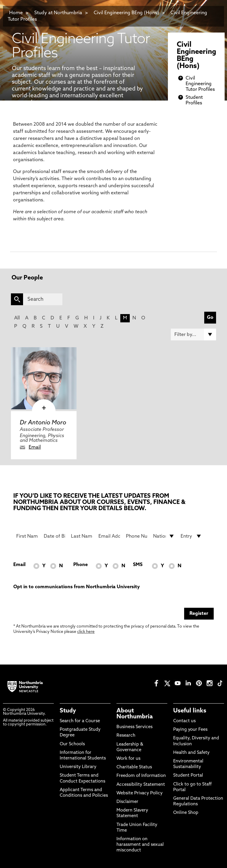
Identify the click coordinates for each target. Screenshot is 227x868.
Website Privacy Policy (140, 793)
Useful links (190, 711)
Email (35, 447)
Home (16, 13)
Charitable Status (134, 767)
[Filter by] (193, 334)
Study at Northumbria (58, 13)
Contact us (184, 721)
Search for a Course (80, 721)
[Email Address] (109, 536)
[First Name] (27, 536)
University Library (78, 767)
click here (86, 632)
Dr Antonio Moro (43, 423)
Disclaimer (127, 802)
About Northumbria (135, 714)
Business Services (134, 727)
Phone (81, 565)
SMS (138, 565)
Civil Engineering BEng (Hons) (126, 13)
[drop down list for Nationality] (164, 536)
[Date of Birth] (55, 536)
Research (126, 736)
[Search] (43, 299)
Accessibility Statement (141, 785)
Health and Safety (191, 753)
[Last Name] (82, 536)
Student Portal (188, 776)
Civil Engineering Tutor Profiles (200, 84)
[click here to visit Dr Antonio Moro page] (44, 378)
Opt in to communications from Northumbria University (77, 587)
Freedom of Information (141, 776)
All (17, 318)
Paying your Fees (190, 730)
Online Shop (186, 813)
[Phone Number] (137, 536)
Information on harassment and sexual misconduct (140, 845)
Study (68, 711)
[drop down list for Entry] (191, 536)
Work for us (128, 759)
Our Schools (72, 744)
